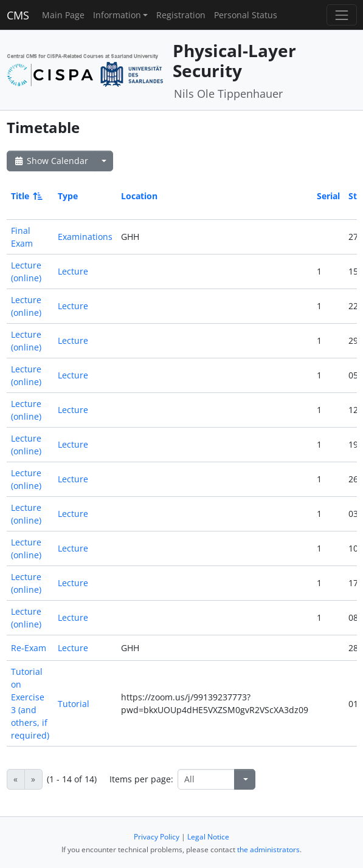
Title (26, 196)
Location (139, 196)
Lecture (73, 271)
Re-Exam (29, 648)
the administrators (268, 849)
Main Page (63, 15)
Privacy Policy (157, 837)
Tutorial (74, 704)
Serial (328, 196)
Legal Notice (208, 837)
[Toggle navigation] (341, 15)
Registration (181, 15)
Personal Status (246, 15)
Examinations (85, 237)
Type (68, 196)
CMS (18, 15)
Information (117, 15)
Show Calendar (51, 161)
